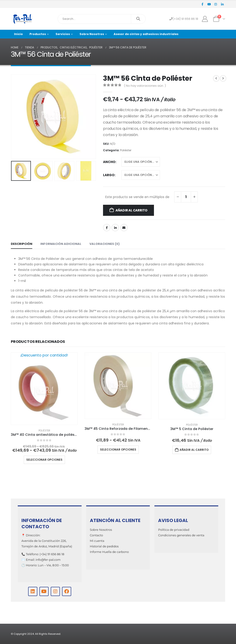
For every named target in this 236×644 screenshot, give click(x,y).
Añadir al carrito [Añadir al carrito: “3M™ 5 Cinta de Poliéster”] (194, 450)
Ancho (109, 162)
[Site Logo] (22, 19)
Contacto (96, 535)
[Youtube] (209, 4)
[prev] (216, 78)
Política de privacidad (174, 530)
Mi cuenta (97, 541)
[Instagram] (216, 4)
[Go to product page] (44, 389)
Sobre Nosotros (92, 34)
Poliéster (126, 150)
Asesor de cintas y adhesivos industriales (146, 34)
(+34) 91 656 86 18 (184, 19)
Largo (109, 175)
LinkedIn (115, 228)
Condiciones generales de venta (181, 535)
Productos (38, 34)
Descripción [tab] (22, 244)
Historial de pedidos (104, 546)
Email (124, 228)
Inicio (18, 34)
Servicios (63, 34)
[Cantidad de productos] (186, 197)
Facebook (107, 228)
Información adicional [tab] (61, 244)
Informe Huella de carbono (109, 552)
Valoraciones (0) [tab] (105, 244)
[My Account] (205, 19)
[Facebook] (203, 4)
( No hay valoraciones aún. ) (145, 86)
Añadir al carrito (131, 210)
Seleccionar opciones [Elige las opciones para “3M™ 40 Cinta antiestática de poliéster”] (44, 460)
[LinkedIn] (222, 4)
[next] (223, 78)
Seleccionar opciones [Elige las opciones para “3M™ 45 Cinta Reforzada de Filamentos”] (118, 450)
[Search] (138, 19)
